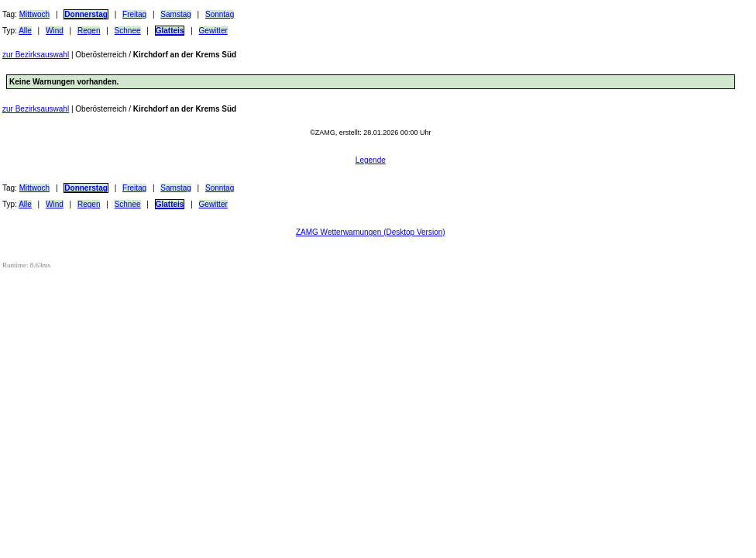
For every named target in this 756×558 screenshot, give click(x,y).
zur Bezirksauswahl (36, 55)
